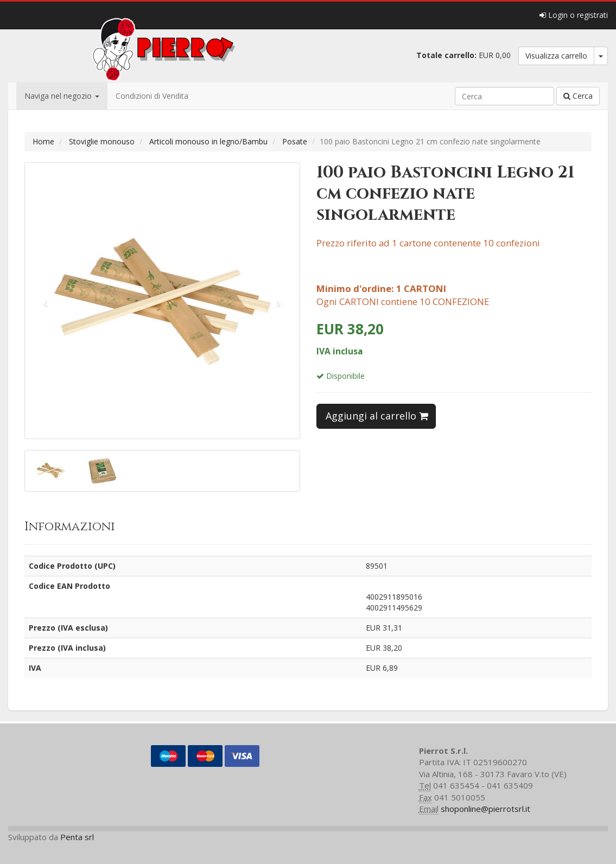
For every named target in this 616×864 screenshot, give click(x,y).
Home (43, 141)
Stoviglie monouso (102, 141)
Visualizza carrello (556, 56)
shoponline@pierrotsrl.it (485, 809)
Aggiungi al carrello (377, 416)
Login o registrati (574, 15)
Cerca (578, 96)
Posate (295, 141)
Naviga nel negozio (62, 96)
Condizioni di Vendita (152, 96)
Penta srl (77, 837)
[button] (46, 301)
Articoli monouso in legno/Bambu (208, 141)
